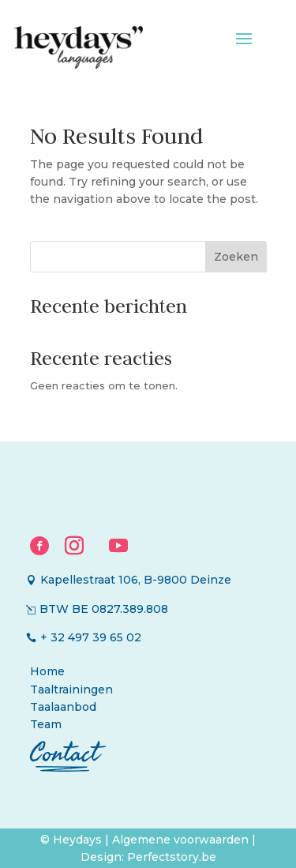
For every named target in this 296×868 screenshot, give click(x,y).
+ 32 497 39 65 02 (91, 637)
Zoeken (236, 257)
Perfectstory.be (172, 857)
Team (46, 724)
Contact (65, 752)
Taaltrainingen (71, 690)
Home (47, 671)
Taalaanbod (63, 707)
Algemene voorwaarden (182, 840)
